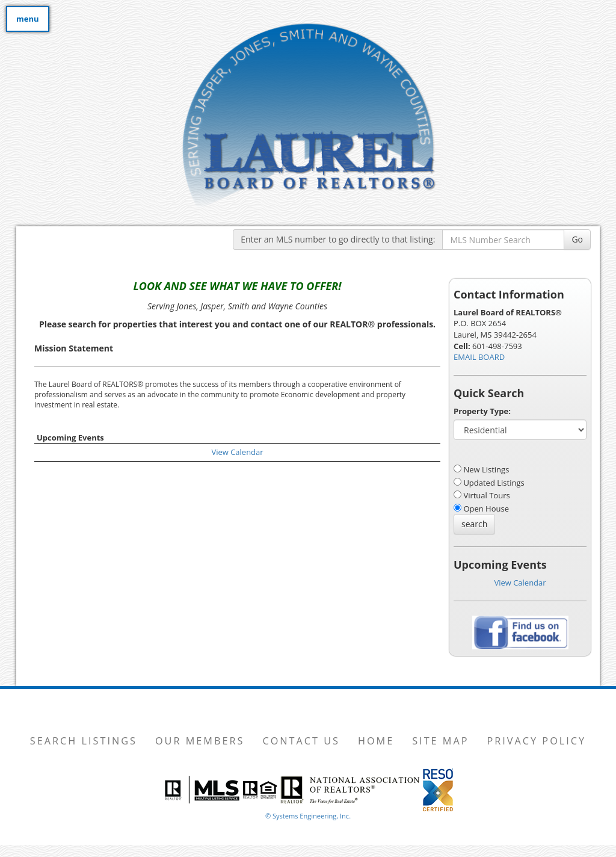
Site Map (440, 741)
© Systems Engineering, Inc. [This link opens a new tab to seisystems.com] (308, 816)
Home (376, 741)
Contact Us (301, 741)
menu (28, 19)
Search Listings (84, 741)
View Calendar (237, 452)
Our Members (200, 741)
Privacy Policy (537, 741)
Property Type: (482, 411)
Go (577, 239)
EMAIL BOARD (479, 357)
